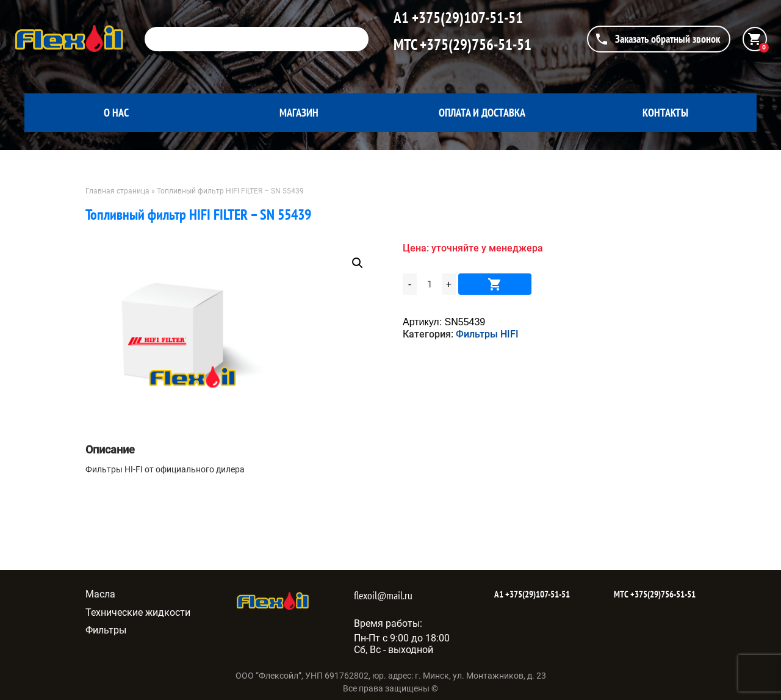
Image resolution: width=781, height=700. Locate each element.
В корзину (495, 284)
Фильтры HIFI (487, 334)
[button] (358, 263)
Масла (100, 594)
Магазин (299, 113)
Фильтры (106, 630)
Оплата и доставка (482, 113)
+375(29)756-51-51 (474, 45)
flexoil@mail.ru (383, 595)
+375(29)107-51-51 (466, 18)
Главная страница (117, 191)
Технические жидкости (138, 612)
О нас (116, 113)
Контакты (665, 113)
